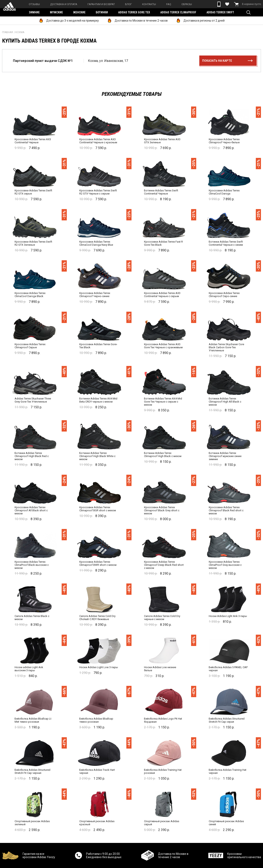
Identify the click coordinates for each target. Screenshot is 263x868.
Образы (187, 4)
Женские (79, 12)
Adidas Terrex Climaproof (178, 12)
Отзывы (34, 4)
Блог (129, 4)
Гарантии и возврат (101, 4)
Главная (7, 32)
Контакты (149, 4)
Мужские (56, 12)
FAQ (169, 4)
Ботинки (102, 12)
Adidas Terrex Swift (220, 12)
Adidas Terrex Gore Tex (134, 12)
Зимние (34, 12)
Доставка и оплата (64, 4)
